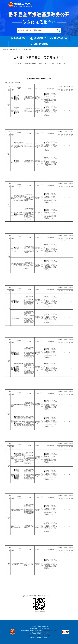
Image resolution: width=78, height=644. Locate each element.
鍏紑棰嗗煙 (38, 38)
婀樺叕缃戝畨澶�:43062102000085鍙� (40, 635)
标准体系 (17, 49)
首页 (11, 49)
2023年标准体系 (26, 49)
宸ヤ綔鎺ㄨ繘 (59, 38)
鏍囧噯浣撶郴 (39, 44)
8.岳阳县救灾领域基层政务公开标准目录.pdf (36, 596)
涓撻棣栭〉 (18, 38)
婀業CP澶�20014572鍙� (50, 631)
